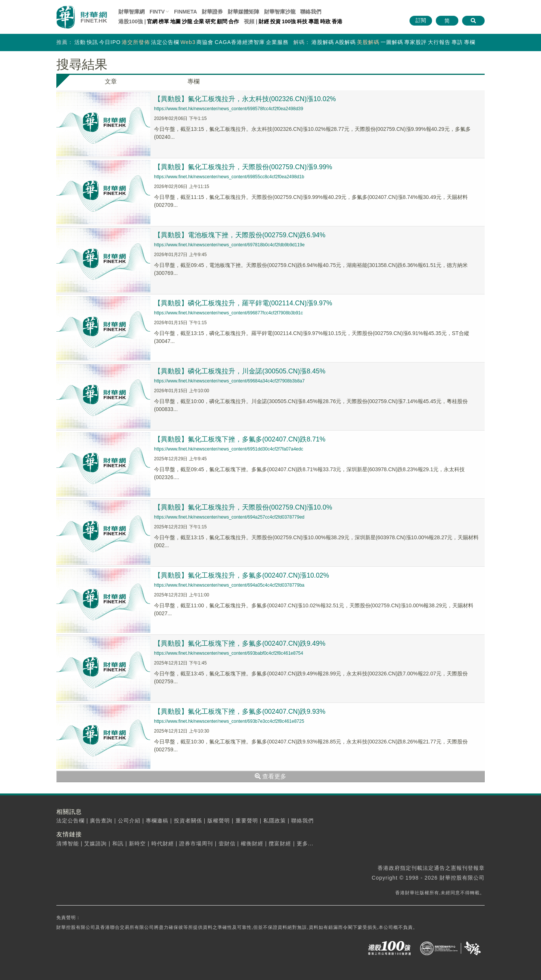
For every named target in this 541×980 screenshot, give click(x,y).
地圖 (175, 21)
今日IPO (110, 42)
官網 (152, 21)
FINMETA (185, 12)
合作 (234, 21)
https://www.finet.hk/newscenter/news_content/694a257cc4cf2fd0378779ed (229, 517)
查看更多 (270, 776)
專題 (314, 21)
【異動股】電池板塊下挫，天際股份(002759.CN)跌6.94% (240, 235)
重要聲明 (247, 821)
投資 (275, 21)
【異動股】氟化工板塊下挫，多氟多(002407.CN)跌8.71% (240, 439)
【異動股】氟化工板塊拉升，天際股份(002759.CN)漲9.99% (244, 167)
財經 (264, 21)
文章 (111, 81)
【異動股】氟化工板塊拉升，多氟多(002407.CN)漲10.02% (242, 575)
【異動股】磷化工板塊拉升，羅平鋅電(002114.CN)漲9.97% (244, 303)
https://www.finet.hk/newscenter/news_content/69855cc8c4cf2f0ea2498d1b (229, 177)
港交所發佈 (136, 42)
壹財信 (227, 843)
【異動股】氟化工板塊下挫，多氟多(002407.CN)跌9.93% (240, 711)
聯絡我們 (311, 12)
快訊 (92, 42)
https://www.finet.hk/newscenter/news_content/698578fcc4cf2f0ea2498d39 (229, 109)
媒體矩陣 (243, 12)
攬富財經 (280, 843)
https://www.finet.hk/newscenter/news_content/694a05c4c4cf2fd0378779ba (229, 585)
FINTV (157, 12)
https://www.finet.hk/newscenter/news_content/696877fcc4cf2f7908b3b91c (228, 313)
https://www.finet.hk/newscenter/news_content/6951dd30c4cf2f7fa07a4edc (229, 449)
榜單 (164, 21)
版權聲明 (219, 821)
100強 (289, 21)
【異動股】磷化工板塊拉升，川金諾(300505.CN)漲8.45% (240, 371)
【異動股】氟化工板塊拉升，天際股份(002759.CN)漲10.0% (244, 507)
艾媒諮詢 (95, 843)
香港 (337, 21)
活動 (80, 42)
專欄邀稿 (157, 821)
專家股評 (416, 42)
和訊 (118, 843)
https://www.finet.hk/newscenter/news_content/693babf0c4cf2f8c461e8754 (229, 653)
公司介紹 (129, 821)
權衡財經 (252, 843)
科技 (302, 21)
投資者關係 (188, 821)
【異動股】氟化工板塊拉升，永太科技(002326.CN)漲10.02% (246, 99)
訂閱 (421, 20)
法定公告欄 (165, 42)
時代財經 (163, 843)
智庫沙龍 (280, 12)
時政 (325, 21)
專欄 (470, 42)
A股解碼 (345, 42)
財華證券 (212, 12)
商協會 (205, 42)
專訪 (457, 42)
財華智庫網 (131, 12)
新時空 (137, 843)
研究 (210, 21)
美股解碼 (368, 42)
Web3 (188, 42)
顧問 (222, 21)
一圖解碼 (392, 42)
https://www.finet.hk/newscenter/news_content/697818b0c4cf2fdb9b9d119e (229, 245)
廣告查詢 (101, 821)
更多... (305, 843)
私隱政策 (275, 821)
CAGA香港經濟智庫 (240, 42)
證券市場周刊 (196, 843)
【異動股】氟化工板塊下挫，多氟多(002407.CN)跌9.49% (240, 643)
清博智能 (68, 843)
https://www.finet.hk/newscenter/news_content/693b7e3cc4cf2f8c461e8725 (229, 721)
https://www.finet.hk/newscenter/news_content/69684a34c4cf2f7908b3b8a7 (229, 381)
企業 (199, 21)
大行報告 (439, 42)
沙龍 (187, 21)
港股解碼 (323, 42)
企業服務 (277, 42)
